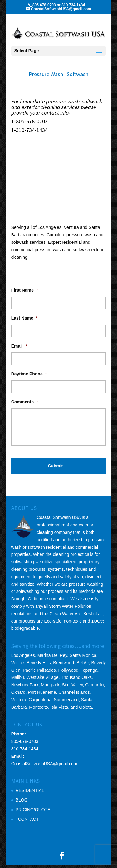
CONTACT (29, 823)
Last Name (24, 321)
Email (19, 349)
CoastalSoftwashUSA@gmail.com (44, 767)
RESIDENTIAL (30, 794)
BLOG (22, 803)
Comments (25, 405)
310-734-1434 (25, 752)
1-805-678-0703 (29, 121)
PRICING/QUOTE (33, 813)
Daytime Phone (29, 377)
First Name (25, 293)
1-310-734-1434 (29, 130)
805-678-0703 (25, 745)
